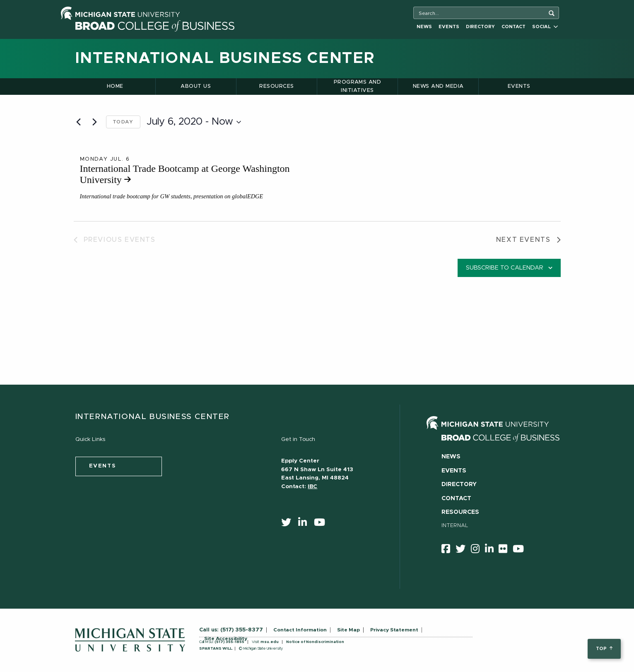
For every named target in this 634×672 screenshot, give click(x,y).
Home (115, 86)
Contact (513, 27)
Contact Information (300, 630)
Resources (276, 86)
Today (123, 122)
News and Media (438, 86)
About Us (196, 86)
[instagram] (478, 550)
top (604, 649)
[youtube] (322, 524)
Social (545, 27)
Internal (455, 526)
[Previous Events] (79, 122)
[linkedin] (305, 524)
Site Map (348, 630)
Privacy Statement (394, 630)
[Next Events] (95, 122)
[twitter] (289, 524)
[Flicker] (506, 550)
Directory (480, 27)
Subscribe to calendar (505, 268)
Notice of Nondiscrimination (315, 642)
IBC (312, 487)
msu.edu (270, 642)
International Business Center (225, 58)
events (102, 466)
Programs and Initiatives (358, 86)
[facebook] (448, 550)
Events (449, 27)
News (424, 27)
